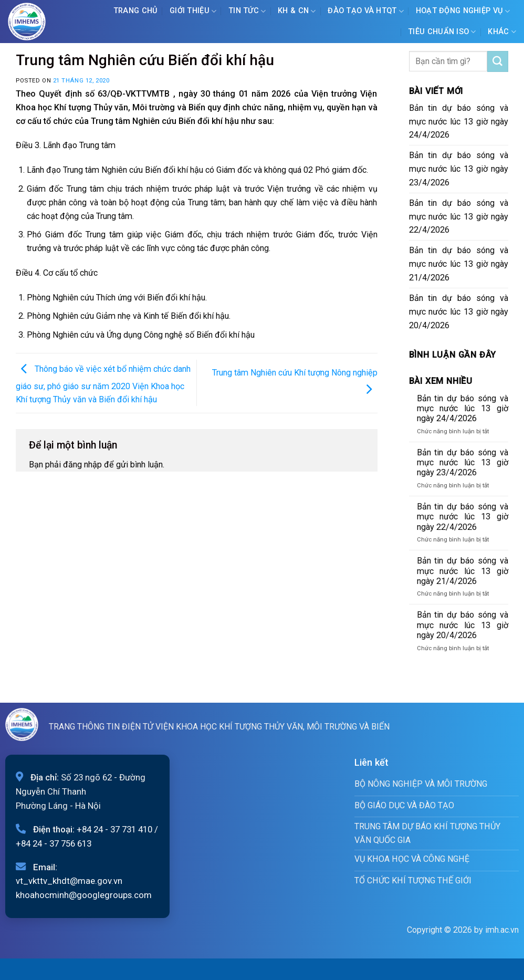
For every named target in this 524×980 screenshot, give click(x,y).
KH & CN (297, 11)
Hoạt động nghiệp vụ (463, 11)
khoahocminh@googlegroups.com (84, 895)
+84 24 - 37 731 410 (114, 829)
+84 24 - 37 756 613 (54, 843)
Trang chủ (136, 11)
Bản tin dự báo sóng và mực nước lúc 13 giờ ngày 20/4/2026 (459, 312)
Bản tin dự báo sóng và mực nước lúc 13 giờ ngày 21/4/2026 (459, 264)
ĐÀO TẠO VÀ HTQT (366, 11)
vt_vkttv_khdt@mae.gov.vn (69, 881)
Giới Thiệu (193, 11)
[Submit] (498, 61)
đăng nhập (82, 465)
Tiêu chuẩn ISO (442, 32)
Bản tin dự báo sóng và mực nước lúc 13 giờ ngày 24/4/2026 (459, 122)
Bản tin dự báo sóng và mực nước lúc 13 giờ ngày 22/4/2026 (459, 217)
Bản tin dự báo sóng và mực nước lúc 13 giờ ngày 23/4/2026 (459, 169)
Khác (502, 32)
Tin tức (247, 11)
